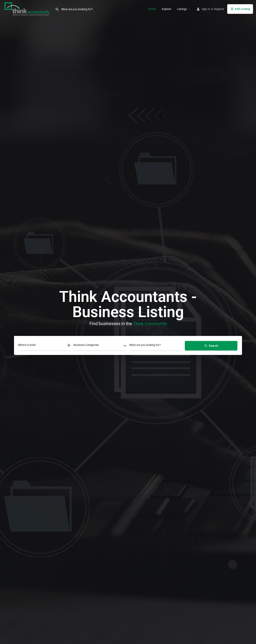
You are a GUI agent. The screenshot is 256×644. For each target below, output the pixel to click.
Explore (166, 9)
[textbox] (100, 346)
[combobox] (100, 346)
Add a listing (240, 9)
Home (152, 9)
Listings (182, 9)
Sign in (206, 9)
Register (219, 9)
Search (211, 346)
